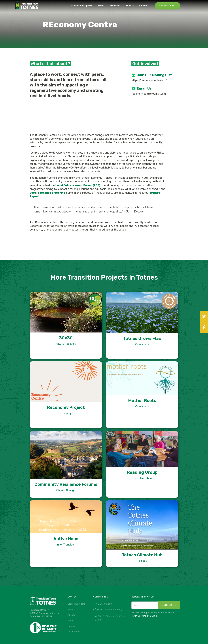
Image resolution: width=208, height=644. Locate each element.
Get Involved (168, 6)
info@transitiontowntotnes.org (108, 609)
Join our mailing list (154, 75)
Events (130, 6)
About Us (72, 615)
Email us (144, 88)
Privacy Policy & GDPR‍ (146, 616)
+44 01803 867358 (103, 604)
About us (115, 6)
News (101, 6)
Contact (144, 6)
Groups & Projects (82, 6)
